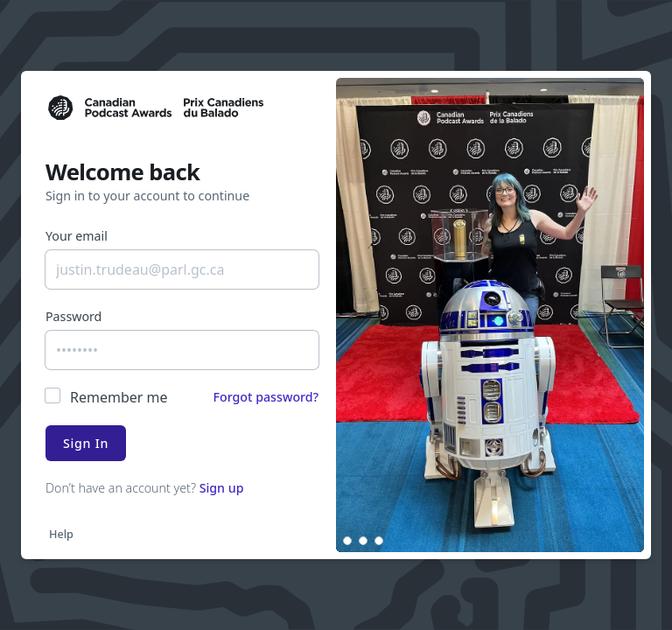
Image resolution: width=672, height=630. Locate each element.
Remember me (119, 397)
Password (73, 316)
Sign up (222, 488)
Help (61, 534)
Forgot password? (266, 397)
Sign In (86, 443)
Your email (77, 236)
